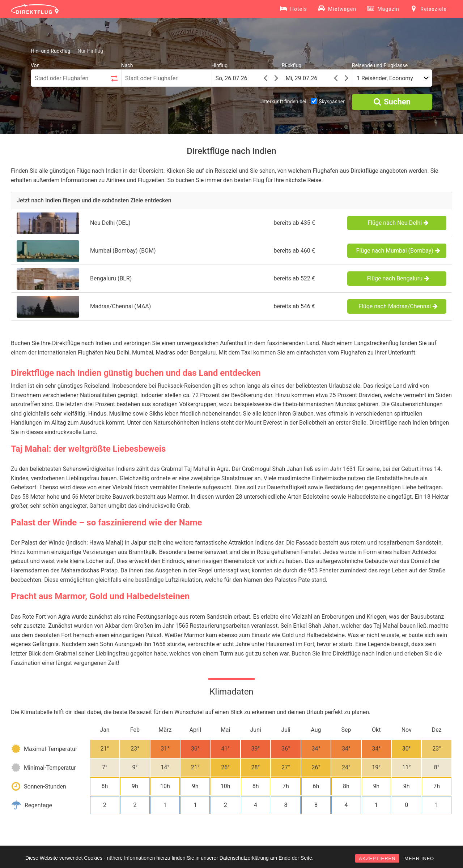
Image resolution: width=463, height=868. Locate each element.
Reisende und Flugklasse (380, 65)
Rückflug (292, 65)
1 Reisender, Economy (385, 78)
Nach (127, 65)
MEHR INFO (419, 858)
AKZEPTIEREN (377, 858)
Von (35, 65)
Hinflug (220, 65)
